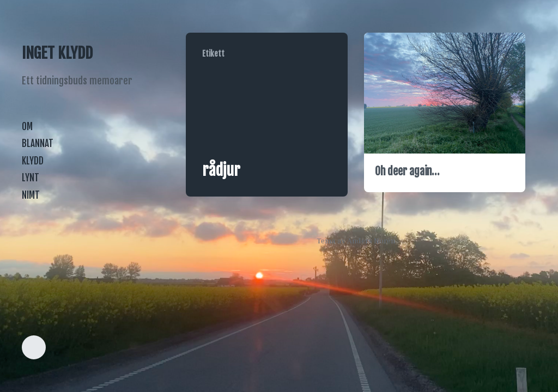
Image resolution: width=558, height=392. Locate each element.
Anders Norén (371, 240)
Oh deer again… (407, 171)
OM (27, 127)
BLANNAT (38, 143)
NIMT (31, 195)
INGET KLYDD (57, 53)
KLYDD (33, 161)
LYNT (31, 178)
